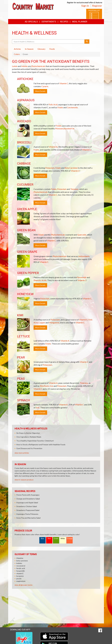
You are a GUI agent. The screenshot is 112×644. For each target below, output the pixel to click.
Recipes (64, 22)
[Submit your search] (87, 42)
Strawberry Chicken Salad (27, 506)
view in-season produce (24, 480)
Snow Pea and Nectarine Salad (28, 518)
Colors (17, 54)
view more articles (22, 453)
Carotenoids (72, 107)
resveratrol (21, 566)
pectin (19, 579)
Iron (51, 386)
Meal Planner (80, 22)
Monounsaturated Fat (65, 128)
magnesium (21, 581)
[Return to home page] (33, 6)
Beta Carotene (71, 168)
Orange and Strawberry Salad (28, 499)
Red (49, 539)
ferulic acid (21, 568)
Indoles (25, 66)
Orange (70, 539)
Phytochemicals (38, 66)
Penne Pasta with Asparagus (28, 495)
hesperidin (21, 571)
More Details (40, 91)
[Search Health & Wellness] (48, 42)
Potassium (50, 168)
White (63, 539)
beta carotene (22, 561)
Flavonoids (82, 277)
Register (97, 6)
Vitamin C (64, 83)
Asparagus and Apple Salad (27, 503)
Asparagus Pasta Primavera (27, 514)
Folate (60, 107)
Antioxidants (84, 256)
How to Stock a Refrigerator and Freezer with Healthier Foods (41, 445)
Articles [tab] (17, 49)
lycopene (20, 576)
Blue (42, 539)
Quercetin (82, 235)
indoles (19, 563)
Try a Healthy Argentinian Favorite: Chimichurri (35, 441)
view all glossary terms (23, 585)
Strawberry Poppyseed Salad (28, 510)
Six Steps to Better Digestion (28, 433)
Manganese (54, 323)
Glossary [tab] (41, 49)
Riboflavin (44, 386)
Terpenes (74, 189)
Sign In (85, 6)
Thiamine (84, 383)
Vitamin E (83, 320)
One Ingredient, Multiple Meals (29, 437)
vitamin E (20, 573)
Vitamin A (53, 147)
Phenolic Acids (40, 280)
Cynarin (45, 86)
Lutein (15, 66)
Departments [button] (49, 22)
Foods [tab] (52, 49)
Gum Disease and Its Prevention (29, 448)
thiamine (20, 558)
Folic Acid (53, 104)
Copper (42, 323)
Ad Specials (31, 22)
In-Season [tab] (29, 49)
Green (56, 539)
